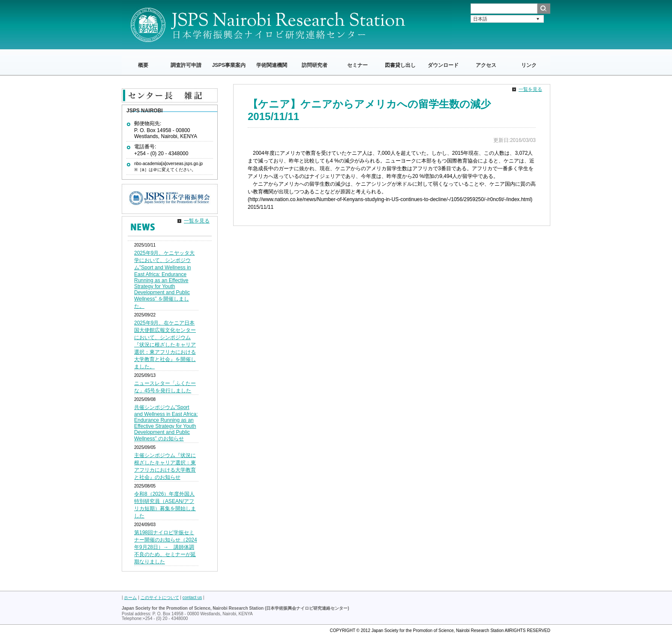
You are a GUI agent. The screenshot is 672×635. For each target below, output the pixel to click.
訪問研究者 (315, 65)
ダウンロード (443, 65)
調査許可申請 (186, 65)
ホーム (130, 597)
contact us (192, 597)
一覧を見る (530, 89)
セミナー (357, 65)
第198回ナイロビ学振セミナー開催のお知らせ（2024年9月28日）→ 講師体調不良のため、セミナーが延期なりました (166, 547)
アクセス (486, 65)
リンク (529, 65)
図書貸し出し (400, 65)
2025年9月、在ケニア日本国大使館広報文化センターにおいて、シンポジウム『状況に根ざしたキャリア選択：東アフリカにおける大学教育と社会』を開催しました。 (165, 345)
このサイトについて (160, 597)
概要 (143, 65)
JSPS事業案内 (229, 65)
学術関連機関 (272, 65)
